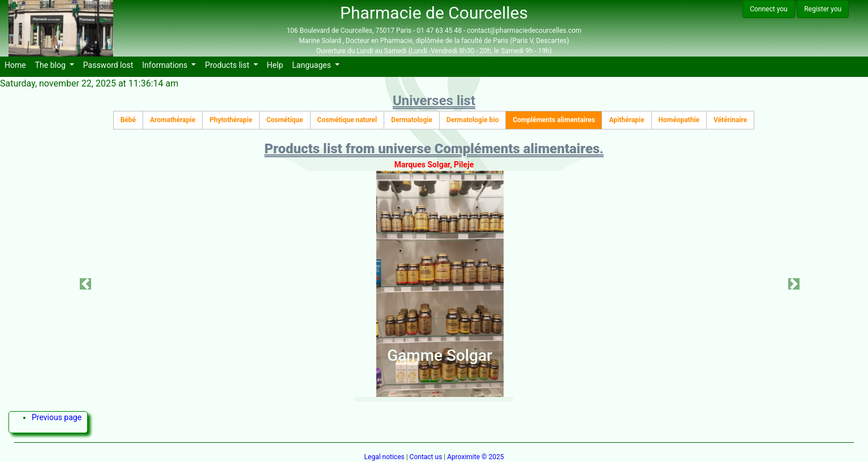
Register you (823, 9)
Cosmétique (285, 120)
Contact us (426, 457)
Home (18, 64)
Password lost (111, 64)
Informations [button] (166, 65)
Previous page (57, 417)
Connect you (769, 9)
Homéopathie (679, 120)
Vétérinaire (730, 120)
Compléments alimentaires (554, 120)
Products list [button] (228, 65)
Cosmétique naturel (347, 120)
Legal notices (384, 457)
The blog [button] (51, 65)
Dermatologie (412, 120)
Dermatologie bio (472, 120)
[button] (85, 284)
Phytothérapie (231, 120)
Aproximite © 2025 (475, 457)
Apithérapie (626, 120)
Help (278, 64)
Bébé (128, 120)
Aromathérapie (173, 120)
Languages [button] (312, 65)
